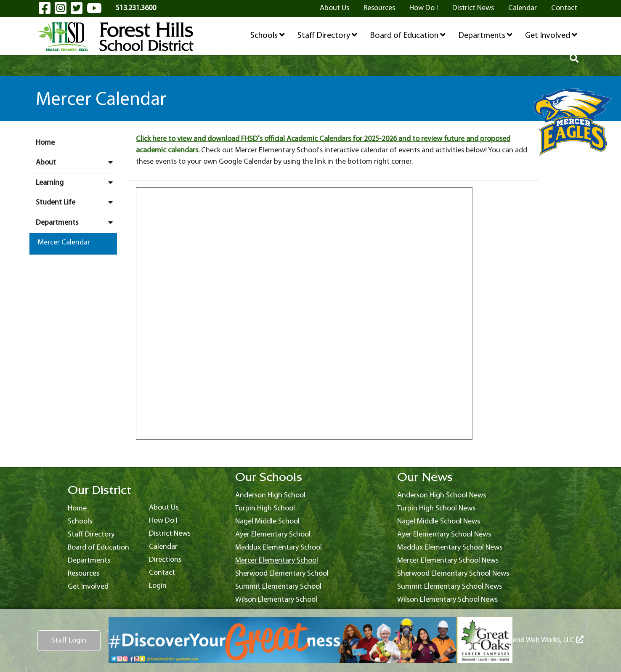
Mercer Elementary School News (448, 561)
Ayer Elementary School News (444, 535)
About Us (334, 8)
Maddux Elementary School (279, 548)
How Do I (424, 8)
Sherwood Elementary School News (453, 574)
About (76, 162)
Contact (564, 8)
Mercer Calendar (64, 243)
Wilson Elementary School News (447, 600)
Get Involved (551, 35)
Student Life (76, 202)
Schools (268, 35)
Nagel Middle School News (439, 522)
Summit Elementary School (278, 587)
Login (158, 586)
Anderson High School (270, 495)
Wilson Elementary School (276, 600)
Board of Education (408, 35)
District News (473, 8)
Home (45, 143)
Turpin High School (265, 509)
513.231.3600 (136, 8)
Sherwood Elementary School (282, 574)
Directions (165, 560)
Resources (379, 8)
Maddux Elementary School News (450, 548)
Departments (485, 35)
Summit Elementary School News (450, 587)
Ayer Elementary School (273, 535)
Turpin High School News (436, 509)
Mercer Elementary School (277, 561)
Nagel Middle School (267, 522)
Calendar (523, 8)
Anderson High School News (442, 495)
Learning (76, 183)
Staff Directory (327, 35)
